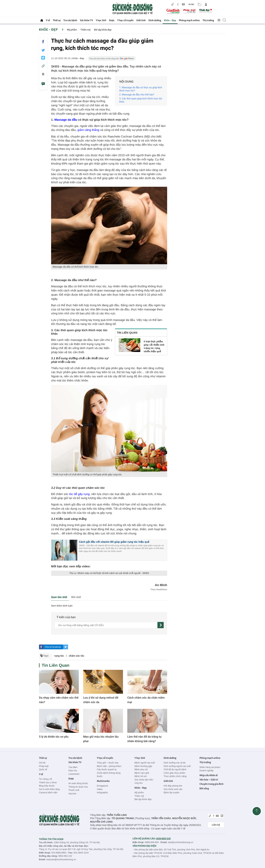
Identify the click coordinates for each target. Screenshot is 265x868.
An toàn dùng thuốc (78, 783)
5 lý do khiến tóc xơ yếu (54, 737)
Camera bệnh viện (48, 792)
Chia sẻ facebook (53, 647)
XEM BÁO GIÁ (163, 839)
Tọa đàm (73, 767)
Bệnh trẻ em (141, 776)
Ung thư (138, 783)
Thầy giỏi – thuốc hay (108, 763)
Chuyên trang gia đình (211, 784)
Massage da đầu (66, 120)
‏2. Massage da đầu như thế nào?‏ (137, 95)
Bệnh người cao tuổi (145, 763)
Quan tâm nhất (59, 597)
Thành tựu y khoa (48, 782)
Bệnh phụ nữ (141, 769)
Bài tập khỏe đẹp (103, 30)
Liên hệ (216, 825)
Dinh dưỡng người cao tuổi (177, 766)
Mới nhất (76, 597)
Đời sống (204, 788)
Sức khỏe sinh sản (173, 789)
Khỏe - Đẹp (170, 20)
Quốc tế (43, 769)
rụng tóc (59, 656)
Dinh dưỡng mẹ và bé (175, 763)
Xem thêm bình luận (62, 606)
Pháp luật (44, 766)
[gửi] (161, 625)
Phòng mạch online (189, 20)
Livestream (74, 774)
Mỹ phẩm (72, 30)
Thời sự (57, 20)
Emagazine (102, 786)
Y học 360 (101, 20)
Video (100, 789)
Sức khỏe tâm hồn (144, 780)
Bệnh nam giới (142, 773)
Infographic (102, 792)
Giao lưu (73, 770)
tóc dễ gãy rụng (79, 494)
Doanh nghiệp (207, 770)
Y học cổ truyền (125, 20)
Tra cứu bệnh (70, 20)
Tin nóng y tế (45, 779)
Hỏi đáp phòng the (173, 786)
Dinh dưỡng (155, 20)
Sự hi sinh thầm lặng (49, 789)
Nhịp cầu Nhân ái (209, 775)
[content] (106, 625)
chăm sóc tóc (77, 656)
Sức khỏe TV (86, 20)
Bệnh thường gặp (143, 766)
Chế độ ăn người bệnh (175, 769)
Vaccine (72, 794)
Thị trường (208, 20)
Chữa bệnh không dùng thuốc (109, 775)
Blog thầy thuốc (47, 786)
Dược (112, 20)
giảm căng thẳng (88, 130)
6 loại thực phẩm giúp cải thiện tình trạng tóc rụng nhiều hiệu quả (154, 347)
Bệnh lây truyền (172, 792)
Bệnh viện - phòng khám (109, 766)
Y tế (48, 20)
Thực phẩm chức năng (175, 776)
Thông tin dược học (78, 787)
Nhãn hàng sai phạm (210, 767)
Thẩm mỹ (85, 30)
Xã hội (42, 763)
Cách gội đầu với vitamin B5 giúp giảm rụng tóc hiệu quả (114, 542)
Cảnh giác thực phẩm (175, 773)
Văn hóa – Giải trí (209, 780)
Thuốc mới (74, 790)
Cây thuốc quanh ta (107, 769)
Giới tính (141, 20)
